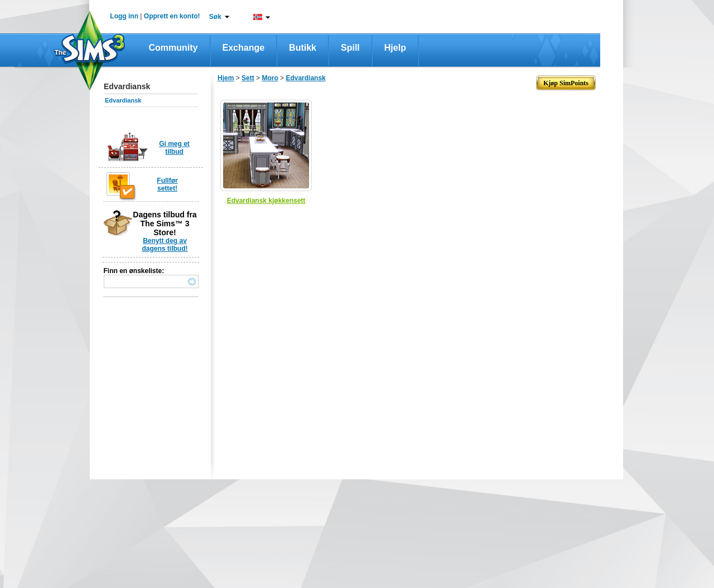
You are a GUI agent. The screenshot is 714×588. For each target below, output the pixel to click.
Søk (215, 17)
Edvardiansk (123, 100)
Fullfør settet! (167, 184)
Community (173, 48)
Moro (270, 78)
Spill (350, 48)
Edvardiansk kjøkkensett (266, 201)
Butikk (303, 48)
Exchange (244, 48)
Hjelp (395, 48)
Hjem (226, 78)
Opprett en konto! (172, 16)
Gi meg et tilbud (174, 148)
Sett (248, 78)
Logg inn (124, 16)
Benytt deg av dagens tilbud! (165, 245)
